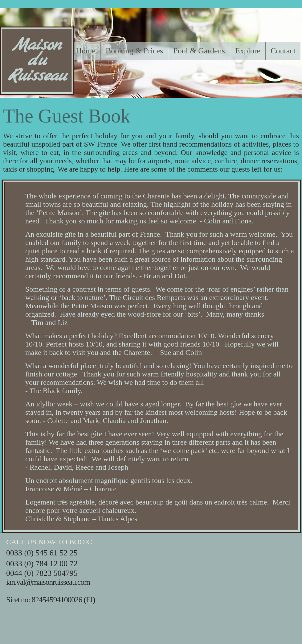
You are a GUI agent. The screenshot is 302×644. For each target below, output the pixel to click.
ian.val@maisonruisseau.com (48, 582)
